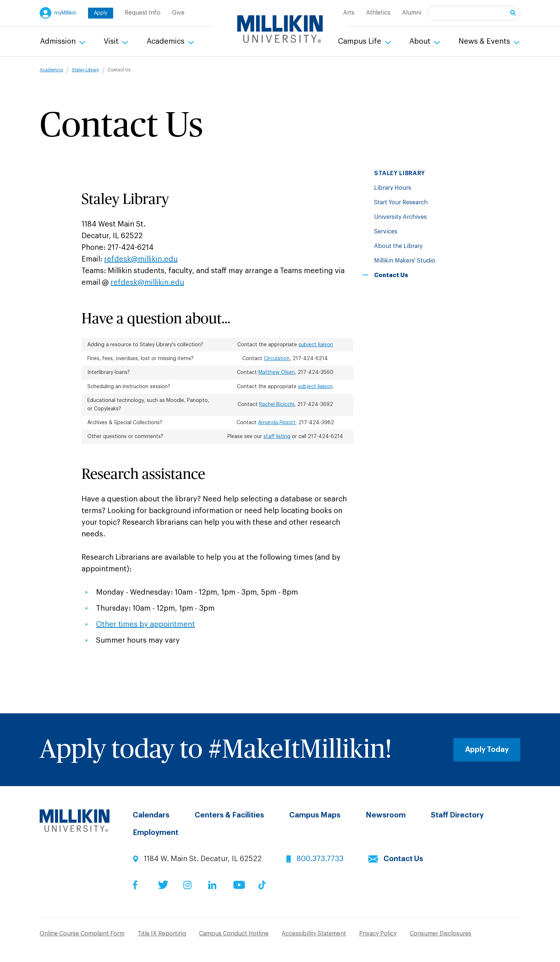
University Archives (400, 217)
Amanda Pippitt (277, 423)
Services (386, 232)
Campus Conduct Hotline (234, 934)
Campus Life (361, 42)
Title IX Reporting (162, 934)
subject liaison (316, 345)
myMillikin (65, 13)
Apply (101, 13)
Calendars (151, 815)
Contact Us (403, 859)
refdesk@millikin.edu (141, 259)
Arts (349, 13)
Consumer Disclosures (440, 934)
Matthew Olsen (277, 372)
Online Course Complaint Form (82, 934)
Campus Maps (315, 815)
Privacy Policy (378, 934)
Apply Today (487, 750)
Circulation (277, 359)
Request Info (143, 13)
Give (178, 13)
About (421, 42)
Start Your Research (401, 202)
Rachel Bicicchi (277, 405)
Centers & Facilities (229, 815)
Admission (59, 42)
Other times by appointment (146, 624)
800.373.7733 (320, 859)
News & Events (485, 42)
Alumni (412, 13)
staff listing (277, 437)
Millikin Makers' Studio (405, 261)
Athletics (378, 13)
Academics (166, 42)
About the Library (398, 246)
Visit (112, 42)
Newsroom (386, 815)
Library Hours (393, 188)
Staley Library (85, 70)
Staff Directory (457, 815)
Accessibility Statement (314, 934)
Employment (156, 833)
